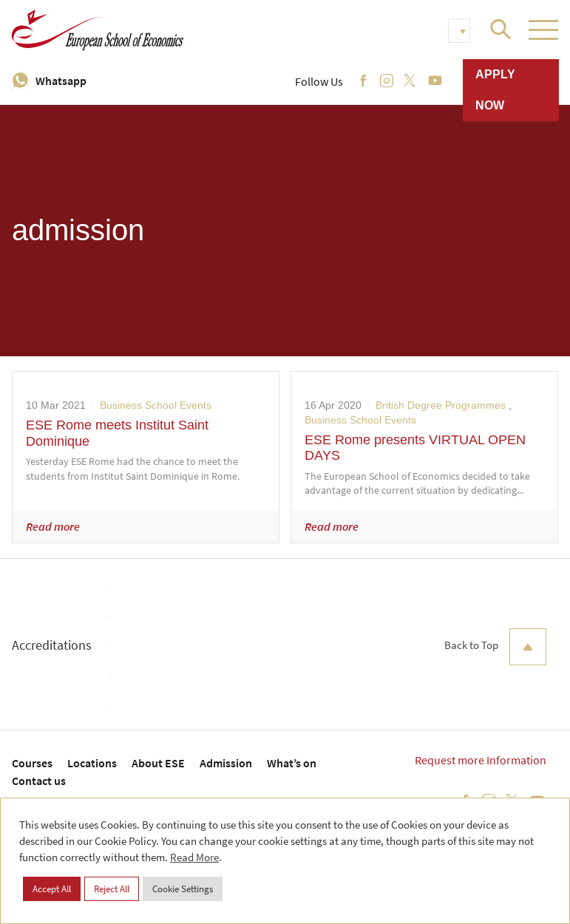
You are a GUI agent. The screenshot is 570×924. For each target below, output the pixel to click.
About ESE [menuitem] (158, 763)
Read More (194, 857)
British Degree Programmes (441, 405)
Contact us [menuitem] (39, 781)
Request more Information (481, 760)
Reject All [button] (112, 889)
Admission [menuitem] (226, 763)
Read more (53, 526)
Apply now (495, 90)
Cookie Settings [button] (183, 889)
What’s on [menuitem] (292, 763)
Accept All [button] (52, 889)
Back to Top (495, 647)
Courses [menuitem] (32, 763)
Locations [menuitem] (92, 763)
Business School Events (156, 405)
